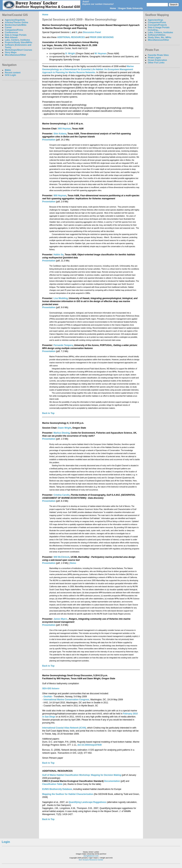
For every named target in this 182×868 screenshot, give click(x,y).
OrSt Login (10, 75)
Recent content (13, 73)
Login (6, 842)
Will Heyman (64, 129)
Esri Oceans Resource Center (91, 860)
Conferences (11, 32)
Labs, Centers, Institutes (17, 40)
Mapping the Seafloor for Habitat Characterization (68, 794)
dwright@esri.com (91, 856)
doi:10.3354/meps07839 (89, 745)
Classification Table (52, 784)
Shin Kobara (60, 134)
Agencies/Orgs (155, 20)
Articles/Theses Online (16, 22)
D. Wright (70, 54)
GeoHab (48, 697)
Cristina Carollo (62, 495)
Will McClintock (62, 557)
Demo (73, 563)
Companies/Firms (14, 30)
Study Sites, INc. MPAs (160, 37)
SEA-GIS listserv (51, 689)
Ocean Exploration (157, 60)
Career (8, 27)
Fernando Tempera (63, 345)
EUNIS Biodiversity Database (57, 789)
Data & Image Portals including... (159, 29)
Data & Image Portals (16, 35)
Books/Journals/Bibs (16, 25)
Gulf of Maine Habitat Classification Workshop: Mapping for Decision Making (82, 775)
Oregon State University (130, 8)
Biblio (8, 70)
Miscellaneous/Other (15, 55)
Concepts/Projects (157, 25)
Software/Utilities (157, 35)
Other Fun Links (156, 63)
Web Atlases (11, 37)
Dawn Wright (65, 428)
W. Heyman (101, 54)
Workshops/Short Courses (18, 50)
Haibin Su (59, 255)
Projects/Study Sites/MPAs (19, 42)
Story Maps (11, 52)
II (76, 32)
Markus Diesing (62, 433)
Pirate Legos (154, 58)
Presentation (49, 140)
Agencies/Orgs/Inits (15, 20)
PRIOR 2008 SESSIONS (102, 37)
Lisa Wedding (61, 298)
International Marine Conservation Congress (66, 700)
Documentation (112, 781)
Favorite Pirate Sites (158, 55)
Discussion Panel (92, 32)
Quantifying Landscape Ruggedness (88, 802)
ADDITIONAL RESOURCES (71, 37)
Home (113, 8)
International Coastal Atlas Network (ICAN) (64, 728)
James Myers (61, 619)
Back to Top (48, 413)
